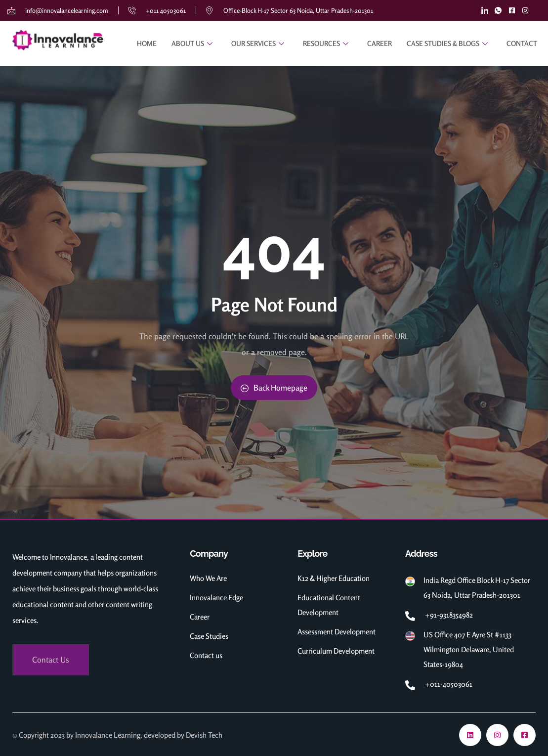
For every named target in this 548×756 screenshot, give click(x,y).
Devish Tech (204, 735)
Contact (522, 43)
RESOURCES (327, 43)
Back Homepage (274, 388)
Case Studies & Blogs (448, 43)
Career (379, 43)
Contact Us (51, 660)
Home (147, 43)
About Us (193, 43)
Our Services (259, 43)
